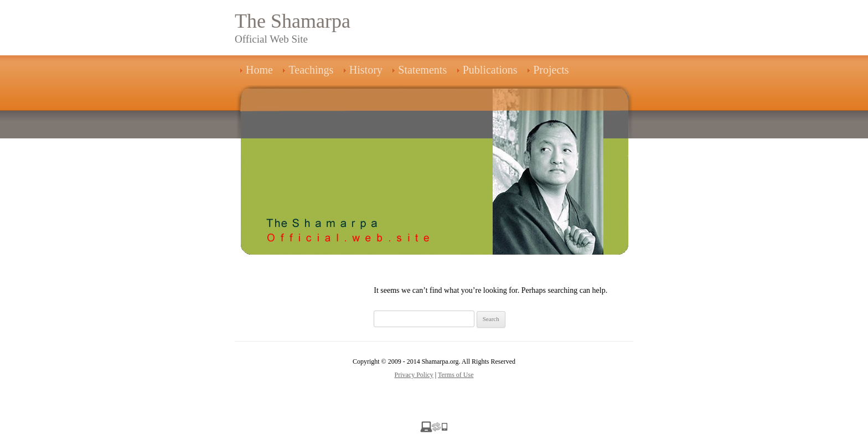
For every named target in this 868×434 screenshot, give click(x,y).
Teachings (311, 70)
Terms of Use (456, 375)
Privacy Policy (414, 375)
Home (259, 70)
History (366, 70)
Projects (551, 70)
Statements (422, 70)
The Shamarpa (293, 21)
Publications (490, 70)
